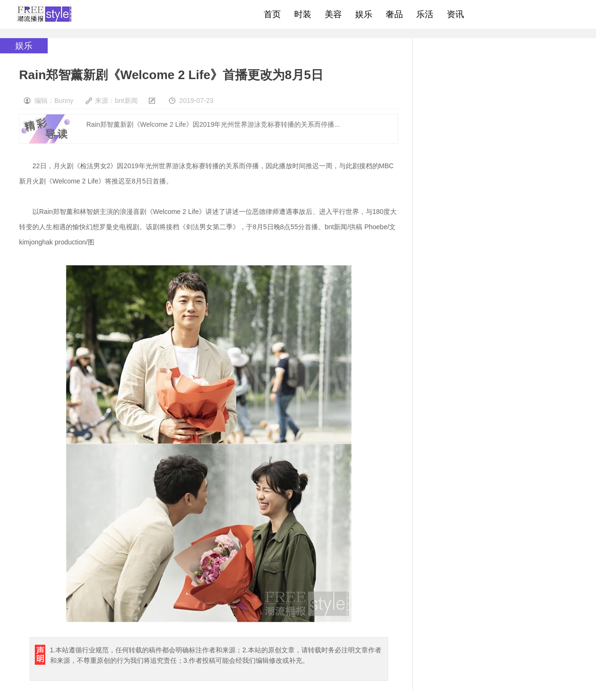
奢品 (394, 14)
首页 (272, 14)
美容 (333, 14)
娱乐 (364, 14)
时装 (303, 14)
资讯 (455, 14)
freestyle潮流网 (45, 14)
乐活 (425, 14)
